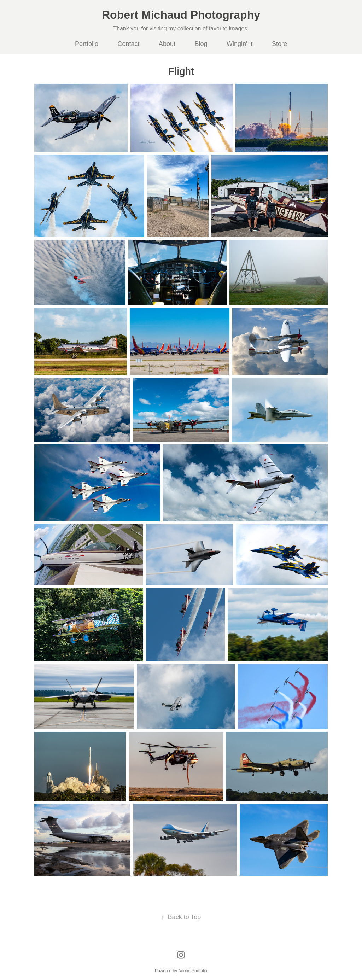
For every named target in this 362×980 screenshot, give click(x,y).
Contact (129, 44)
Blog (201, 44)
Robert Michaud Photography (181, 15)
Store (279, 44)
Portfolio (87, 44)
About (167, 44)
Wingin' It (240, 44)
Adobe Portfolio (193, 971)
